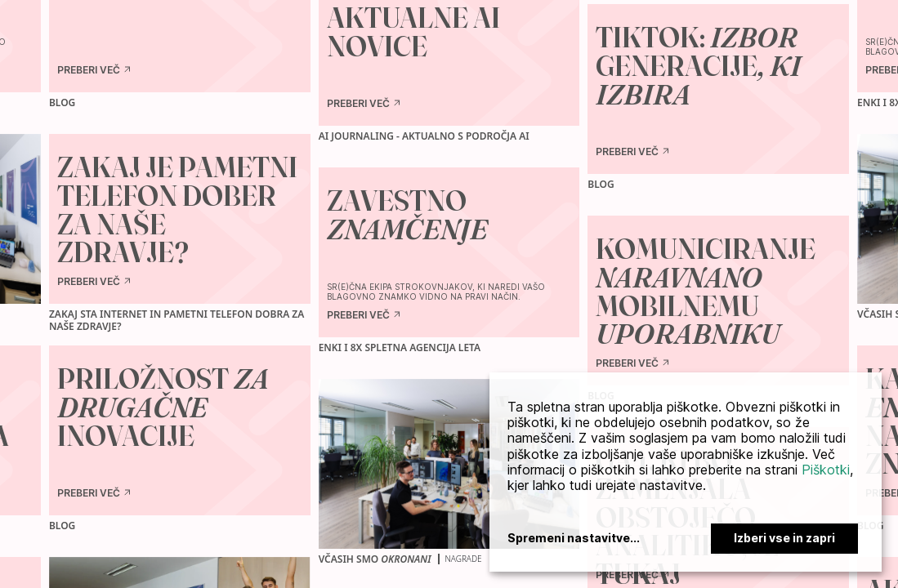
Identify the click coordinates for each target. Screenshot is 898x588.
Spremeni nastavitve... (574, 538)
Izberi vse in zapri (784, 538)
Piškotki (826, 470)
